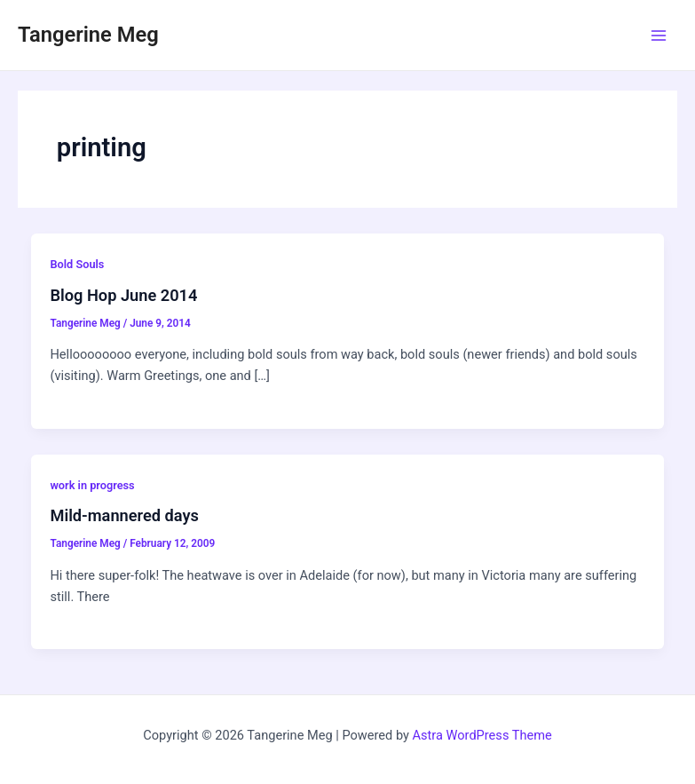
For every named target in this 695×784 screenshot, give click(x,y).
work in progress (92, 485)
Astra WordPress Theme (482, 735)
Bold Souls (77, 264)
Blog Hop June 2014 (123, 295)
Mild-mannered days (124, 515)
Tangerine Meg (88, 35)
